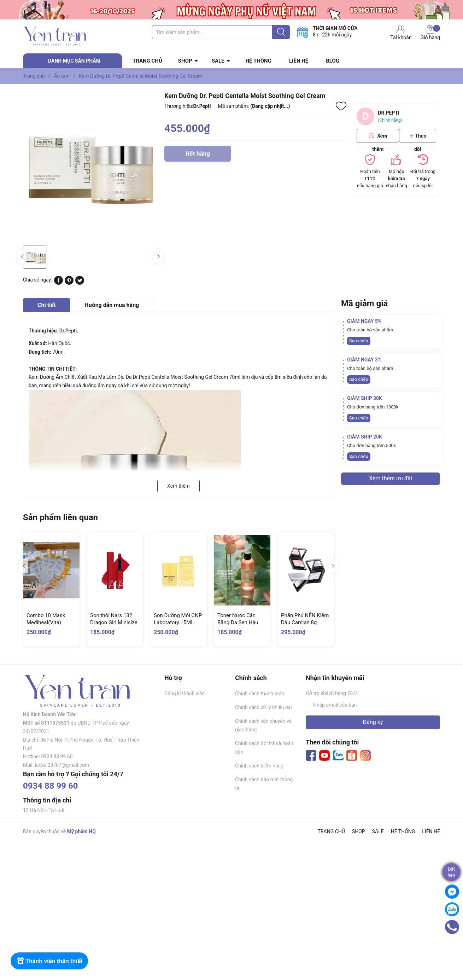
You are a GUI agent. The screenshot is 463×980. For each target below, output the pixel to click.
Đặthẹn (451, 872)
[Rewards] (49, 961)
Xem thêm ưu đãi (391, 478)
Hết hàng (198, 156)
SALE (218, 61)
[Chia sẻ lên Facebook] (58, 283)
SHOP (185, 61)
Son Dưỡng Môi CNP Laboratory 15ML (178, 619)
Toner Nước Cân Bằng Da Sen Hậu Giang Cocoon (238, 622)
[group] (90, 166)
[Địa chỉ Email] (373, 705)
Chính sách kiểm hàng (259, 766)
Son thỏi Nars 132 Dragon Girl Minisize (114, 619)
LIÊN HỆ (299, 61)
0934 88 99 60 (51, 786)
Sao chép (359, 341)
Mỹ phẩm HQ (81, 831)
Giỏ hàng (430, 33)
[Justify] (281, 32)
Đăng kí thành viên (184, 694)
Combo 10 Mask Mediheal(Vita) (46, 619)
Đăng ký (373, 722)
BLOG (333, 61)
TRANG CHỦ (147, 61)
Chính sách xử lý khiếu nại (263, 707)
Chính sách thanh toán (260, 694)
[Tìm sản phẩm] (221, 32)
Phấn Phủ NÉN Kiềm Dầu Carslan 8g (305, 619)
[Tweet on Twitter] (80, 283)
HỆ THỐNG (259, 61)
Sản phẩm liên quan (60, 517)
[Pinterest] (69, 283)
